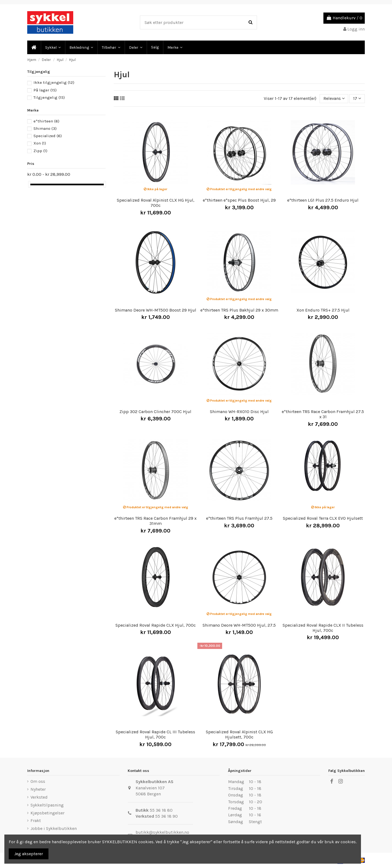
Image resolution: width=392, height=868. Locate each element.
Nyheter (38, 789)
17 (357, 98)
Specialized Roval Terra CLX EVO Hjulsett (323, 518)
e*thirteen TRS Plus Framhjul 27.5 (239, 518)
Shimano (45, 128)
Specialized (48, 136)
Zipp (40, 151)
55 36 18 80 (161, 810)
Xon (40, 143)
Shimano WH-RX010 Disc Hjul (239, 412)
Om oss (38, 781)
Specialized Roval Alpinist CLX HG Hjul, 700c (156, 203)
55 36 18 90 (166, 816)
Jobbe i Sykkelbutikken (54, 828)
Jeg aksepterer (29, 854)
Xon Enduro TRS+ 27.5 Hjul (323, 310)
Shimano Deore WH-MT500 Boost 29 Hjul (156, 310)
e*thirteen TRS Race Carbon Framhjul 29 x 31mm (155, 521)
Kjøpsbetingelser (48, 813)
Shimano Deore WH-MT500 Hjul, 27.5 (239, 625)
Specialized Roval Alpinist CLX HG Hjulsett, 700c (239, 734)
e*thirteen (46, 121)
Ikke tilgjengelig (54, 82)
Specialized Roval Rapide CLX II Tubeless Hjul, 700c (323, 628)
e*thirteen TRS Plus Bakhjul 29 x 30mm (239, 310)
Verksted (39, 797)
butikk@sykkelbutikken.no (162, 832)
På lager (45, 90)
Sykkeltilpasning (47, 805)
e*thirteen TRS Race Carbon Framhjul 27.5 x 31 (323, 414)
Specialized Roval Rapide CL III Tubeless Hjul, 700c (155, 734)
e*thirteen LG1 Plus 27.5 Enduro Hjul (323, 200)
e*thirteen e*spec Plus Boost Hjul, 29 (239, 200)
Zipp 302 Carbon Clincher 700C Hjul (155, 412)
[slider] (29, 184)
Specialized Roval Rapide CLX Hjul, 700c (156, 625)
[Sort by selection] (334, 99)
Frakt (36, 821)
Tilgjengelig (49, 97)
